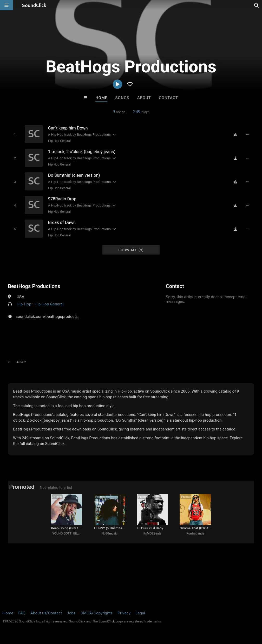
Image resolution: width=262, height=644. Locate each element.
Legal (140, 613)
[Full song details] (248, 135)
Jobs (71, 613)
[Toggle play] (15, 135)
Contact (168, 98)
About (144, 98)
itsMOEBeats (152, 533)
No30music (110, 533)
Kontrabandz (195, 533)
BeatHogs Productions (34, 286)
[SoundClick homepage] (34, 5)
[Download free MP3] (235, 135)
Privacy (124, 613)
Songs (122, 98)
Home (101, 98)
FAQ (22, 613)
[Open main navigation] (6, 5)
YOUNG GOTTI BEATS (67, 533)
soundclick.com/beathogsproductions (49, 317)
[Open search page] (257, 5)
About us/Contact (46, 613)
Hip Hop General (59, 141)
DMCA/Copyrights (97, 613)
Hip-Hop (24, 304)
